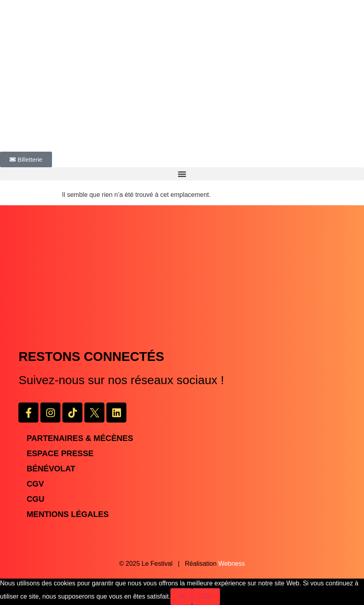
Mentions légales (68, 514)
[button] (182, 174)
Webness (232, 564)
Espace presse (60, 453)
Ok (181, 596)
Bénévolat (51, 469)
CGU (35, 499)
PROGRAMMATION (29, 147)
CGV (35, 484)
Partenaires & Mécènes (80, 438)
